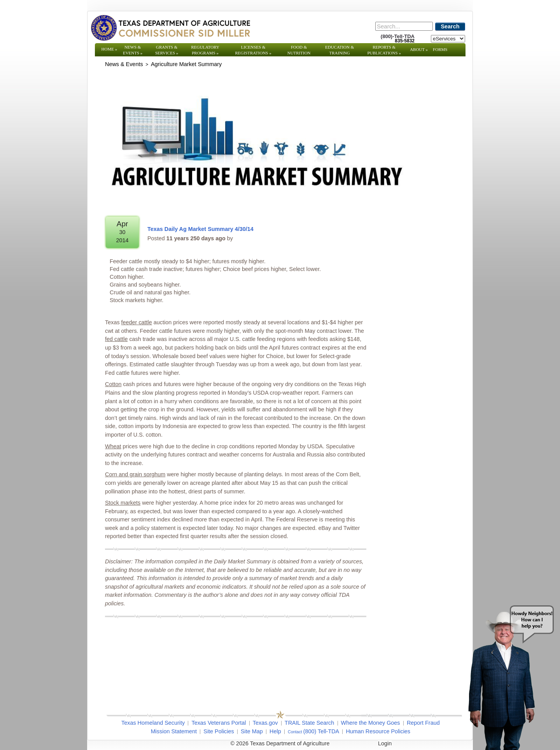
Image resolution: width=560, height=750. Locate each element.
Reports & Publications (384, 50)
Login (385, 743)
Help (275, 731)
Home (109, 49)
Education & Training (339, 50)
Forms (440, 49)
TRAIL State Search (309, 723)
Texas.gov (265, 723)
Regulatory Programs (205, 50)
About (419, 49)
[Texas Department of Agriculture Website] (170, 28)
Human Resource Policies (378, 731)
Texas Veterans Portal (219, 723)
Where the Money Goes (371, 723)
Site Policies (219, 731)
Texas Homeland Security (153, 723)
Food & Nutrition (299, 50)
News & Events (133, 50)
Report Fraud (423, 723)
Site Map (252, 731)
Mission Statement (174, 731)
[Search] (404, 26)
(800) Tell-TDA (321, 731)
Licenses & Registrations (253, 50)
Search (450, 26)
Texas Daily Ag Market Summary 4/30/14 (200, 229)
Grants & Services (167, 50)
